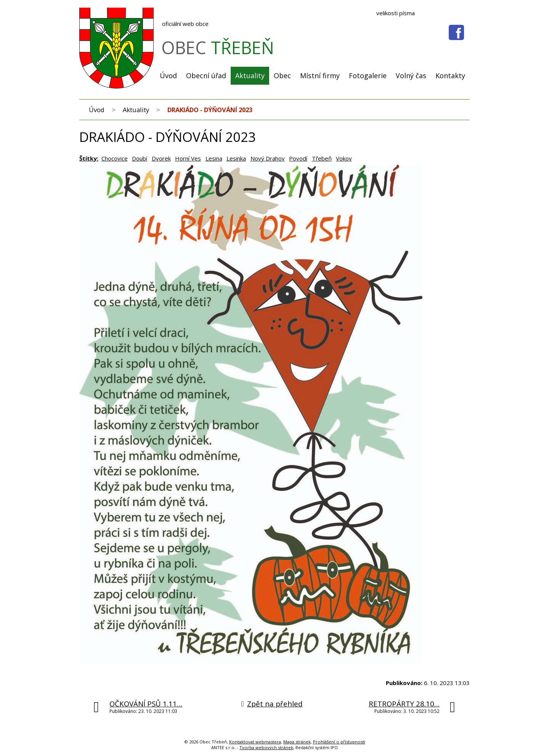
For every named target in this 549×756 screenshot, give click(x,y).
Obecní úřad (206, 76)
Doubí (140, 158)
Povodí (298, 158)
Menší (447, 13)
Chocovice (115, 158)
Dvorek (161, 158)
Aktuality (250, 76)
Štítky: (89, 158)
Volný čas (411, 76)
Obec (282, 76)
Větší (458, 13)
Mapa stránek (297, 742)
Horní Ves (188, 158)
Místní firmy (320, 76)
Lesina (214, 158)
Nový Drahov (268, 158)
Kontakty (450, 76)
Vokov (344, 158)
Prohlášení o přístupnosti (339, 742)
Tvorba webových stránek (266, 747)
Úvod (168, 76)
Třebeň (322, 158)
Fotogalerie (368, 76)
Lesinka (236, 158)
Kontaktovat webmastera (255, 742)
